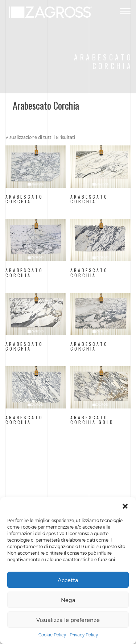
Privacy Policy (84, 635)
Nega (68, 600)
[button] (125, 506)
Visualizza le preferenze (68, 620)
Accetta (68, 580)
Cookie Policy (52, 635)
